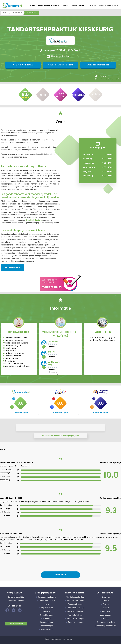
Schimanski (53, 342)
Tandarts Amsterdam (75, 597)
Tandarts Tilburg (75, 615)
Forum (93, 6)
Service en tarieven (16, 601)
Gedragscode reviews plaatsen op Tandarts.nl (106, 624)
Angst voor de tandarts (47, 610)
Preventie (47, 619)
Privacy (106, 619)
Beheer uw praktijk (16, 597)
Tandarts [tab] (4, 449)
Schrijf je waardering (39, 65)
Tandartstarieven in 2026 (47, 602)
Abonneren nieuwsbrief (16, 624)
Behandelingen (47, 622)
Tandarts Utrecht (75, 604)
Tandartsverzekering (47, 597)
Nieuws (106, 608)
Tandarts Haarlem (75, 622)
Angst (66, 6)
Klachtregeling (47, 629)
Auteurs (106, 601)
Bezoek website (12, 268)
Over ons (106, 597)
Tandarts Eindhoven (75, 611)
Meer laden (61, 575)
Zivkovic (51, 352)
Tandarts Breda (17, 13)
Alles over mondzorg (48, 6)
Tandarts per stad (107, 6)
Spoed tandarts (79, 6)
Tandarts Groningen (75, 619)
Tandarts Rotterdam (75, 601)
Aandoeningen (47, 626)
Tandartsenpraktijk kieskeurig (33, 13)
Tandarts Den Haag (75, 608)
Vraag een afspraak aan (82, 65)
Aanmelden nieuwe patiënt (61, 65)
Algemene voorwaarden (106, 613)
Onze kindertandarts (34, 220)
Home (32, 6)
